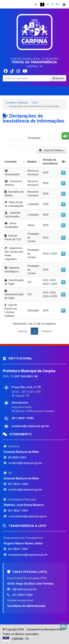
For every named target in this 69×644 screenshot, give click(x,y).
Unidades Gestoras (17, 103)
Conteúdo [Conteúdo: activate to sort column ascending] (11, 162)
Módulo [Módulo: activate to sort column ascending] (32, 162)
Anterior (23, 331)
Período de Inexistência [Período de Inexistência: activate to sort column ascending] (50, 162)
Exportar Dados (51, 150)
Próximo (46, 331)
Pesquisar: (35, 141)
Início (35, 103)
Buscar (58, 78)
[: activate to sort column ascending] (63, 162)
